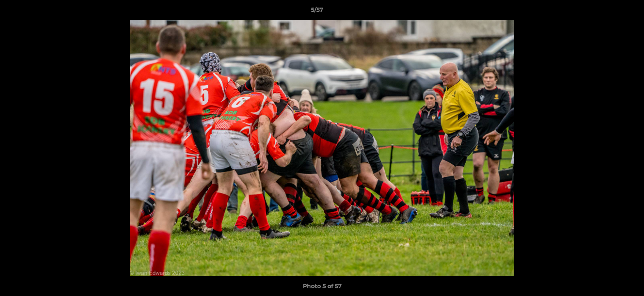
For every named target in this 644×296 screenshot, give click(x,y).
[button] (609, 12)
